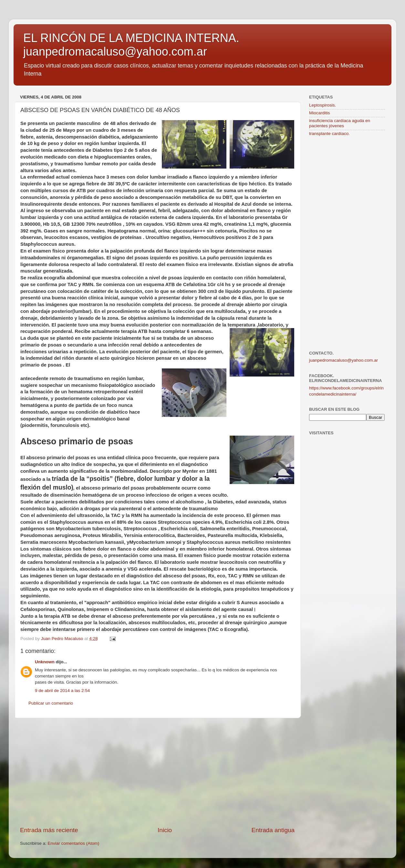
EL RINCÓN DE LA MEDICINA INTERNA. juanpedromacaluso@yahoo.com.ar (131, 45)
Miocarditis (320, 113)
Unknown (45, 662)
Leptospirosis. (322, 105)
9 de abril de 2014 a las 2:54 (62, 691)
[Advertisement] (157, 772)
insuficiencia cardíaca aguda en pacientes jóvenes (340, 123)
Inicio (165, 830)
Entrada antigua (273, 830)
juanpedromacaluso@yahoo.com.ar (343, 360)
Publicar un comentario (51, 703)
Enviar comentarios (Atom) (74, 843)
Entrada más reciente (49, 830)
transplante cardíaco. (329, 134)
